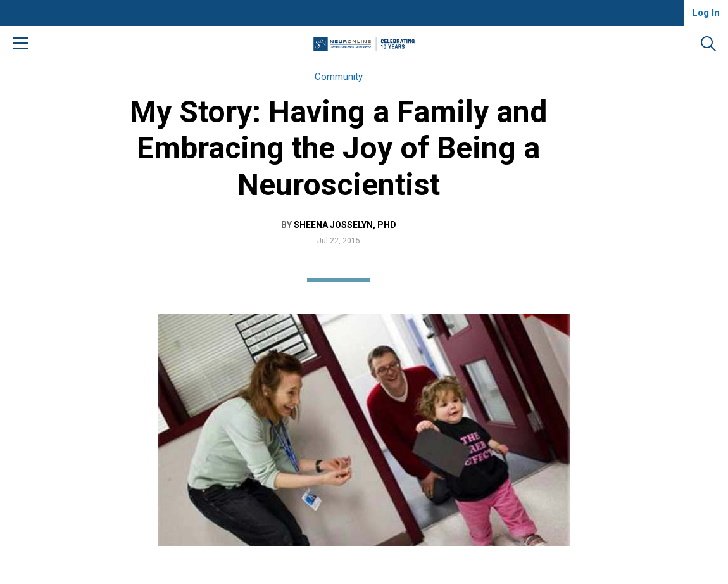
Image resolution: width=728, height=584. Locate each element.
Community (339, 77)
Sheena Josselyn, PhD (345, 225)
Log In (706, 13)
